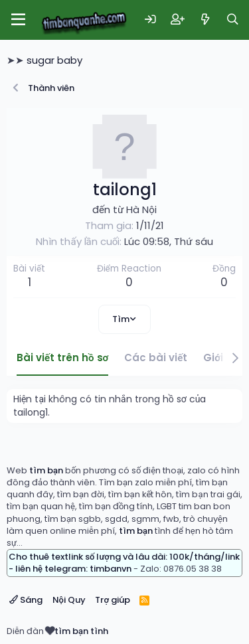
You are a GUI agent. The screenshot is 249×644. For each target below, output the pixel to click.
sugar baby (54, 60)
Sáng (26, 600)
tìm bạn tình (81, 631)
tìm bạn (46, 470)
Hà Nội (141, 209)
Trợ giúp (113, 600)
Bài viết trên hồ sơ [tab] (62, 358)
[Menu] (18, 20)
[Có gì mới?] (206, 20)
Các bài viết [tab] (156, 358)
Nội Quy (69, 600)
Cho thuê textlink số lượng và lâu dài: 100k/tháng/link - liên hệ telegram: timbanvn (124, 563)
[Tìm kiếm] (233, 20)
